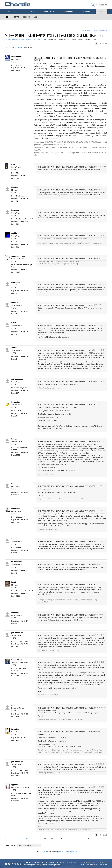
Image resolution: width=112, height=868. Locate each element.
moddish (15, 233)
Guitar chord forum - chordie (14, 40)
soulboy (14, 348)
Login (36, 17)
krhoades (15, 729)
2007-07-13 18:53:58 (100, 787)
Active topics (86, 30)
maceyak (15, 303)
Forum (102, 12)
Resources (87, 12)
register (20, 47)
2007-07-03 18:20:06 (100, 662)
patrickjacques (17, 379)
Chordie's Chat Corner (34, 40)
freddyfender (17, 562)
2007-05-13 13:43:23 (100, 350)
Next (105, 44)
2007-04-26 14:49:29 (100, 235)
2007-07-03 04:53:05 (99, 615)
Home (10, 12)
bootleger (15, 210)
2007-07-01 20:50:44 (100, 486)
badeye (14, 439)
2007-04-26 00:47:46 (100, 212)
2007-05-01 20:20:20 (99, 284)
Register (27, 17)
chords (105, 865)
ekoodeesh (16, 612)
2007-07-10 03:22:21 (100, 731)
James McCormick (19, 256)
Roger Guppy (16, 660)
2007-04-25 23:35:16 (99, 189)
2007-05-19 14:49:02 (100, 381)
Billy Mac (15, 323)
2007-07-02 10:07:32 (100, 511)
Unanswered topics (101, 30)
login (13, 47)
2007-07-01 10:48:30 (100, 441)
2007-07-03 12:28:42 (100, 635)
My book (69, 12)
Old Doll (14, 484)
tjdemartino (16, 402)
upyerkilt (15, 785)
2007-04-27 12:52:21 (100, 258)
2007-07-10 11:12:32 (100, 764)
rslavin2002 (16, 282)
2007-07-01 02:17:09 (100, 404)
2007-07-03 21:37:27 (100, 707)
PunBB (46, 852)
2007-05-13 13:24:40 (100, 325)
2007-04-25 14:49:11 (100, 166)
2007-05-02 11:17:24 (100, 305)
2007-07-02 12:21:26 (100, 541)
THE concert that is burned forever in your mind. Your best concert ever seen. (49, 35)
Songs (21, 12)
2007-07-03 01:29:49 (100, 584)
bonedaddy (16, 509)
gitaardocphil (16, 57)
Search (17, 17)
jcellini (14, 164)
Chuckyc (15, 539)
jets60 (14, 582)
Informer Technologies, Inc (68, 852)
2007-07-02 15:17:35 (100, 564)
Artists (33, 12)
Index (8, 17)
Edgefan (15, 187)
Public (50, 12)
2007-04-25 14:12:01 (100, 59)
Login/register (102, 5)
